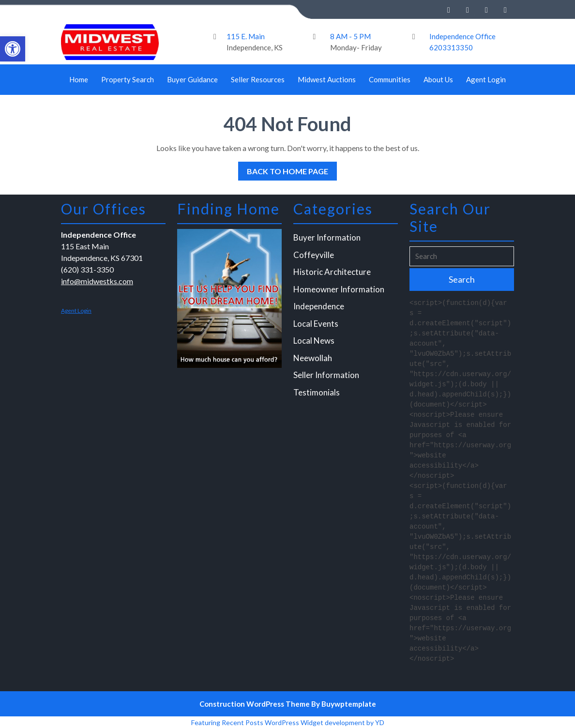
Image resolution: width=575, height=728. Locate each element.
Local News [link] (315, 342)
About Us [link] (438, 79)
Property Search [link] (128, 79)
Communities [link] (390, 79)
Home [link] (79, 79)
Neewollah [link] (313, 359)
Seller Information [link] (327, 376)
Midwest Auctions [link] (327, 79)
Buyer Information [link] (327, 240)
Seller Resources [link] (258, 79)
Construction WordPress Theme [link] (255, 704)
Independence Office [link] (462, 36)
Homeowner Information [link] (339, 291)
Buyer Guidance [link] (192, 79)
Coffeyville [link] (314, 257)
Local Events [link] (317, 325)
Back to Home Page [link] (283, 169)
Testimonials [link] (317, 393)
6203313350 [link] (451, 47)
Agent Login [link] (486, 79)
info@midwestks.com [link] (98, 283)
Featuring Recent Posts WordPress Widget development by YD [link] (288, 722)
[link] (13, 49)
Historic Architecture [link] (333, 274)
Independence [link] (319, 308)
